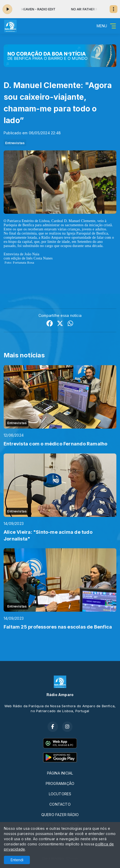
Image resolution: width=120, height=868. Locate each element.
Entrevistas (15, 143)
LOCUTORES (60, 794)
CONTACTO (60, 804)
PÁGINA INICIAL (60, 773)
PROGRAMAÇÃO (60, 783)
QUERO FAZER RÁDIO (60, 815)
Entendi (17, 860)
